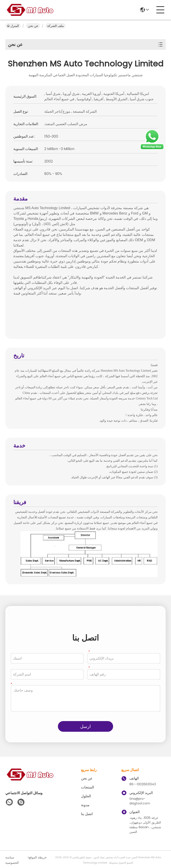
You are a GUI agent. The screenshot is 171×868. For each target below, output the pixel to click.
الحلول (86, 796)
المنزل (13, 26)
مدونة (85, 805)
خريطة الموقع (38, 857)
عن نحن (33, 26)
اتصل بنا (87, 814)
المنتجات (88, 787)
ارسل (85, 726)
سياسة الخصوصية (12, 860)
